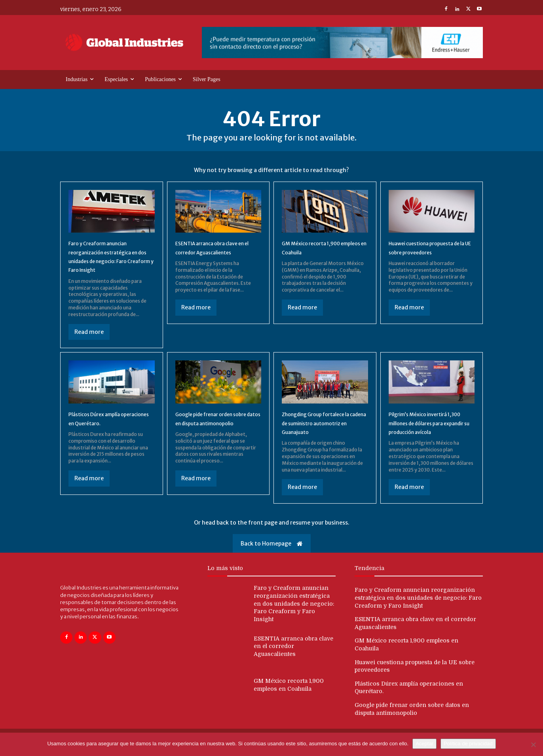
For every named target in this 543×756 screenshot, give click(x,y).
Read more (89, 335)
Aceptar (424, 744)
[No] (533, 745)
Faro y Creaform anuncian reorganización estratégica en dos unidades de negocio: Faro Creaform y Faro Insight (294, 616)
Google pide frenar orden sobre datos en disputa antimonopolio (213, 426)
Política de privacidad (468, 744)
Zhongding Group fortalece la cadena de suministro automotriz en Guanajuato (323, 426)
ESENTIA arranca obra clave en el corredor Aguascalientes (216, 255)
